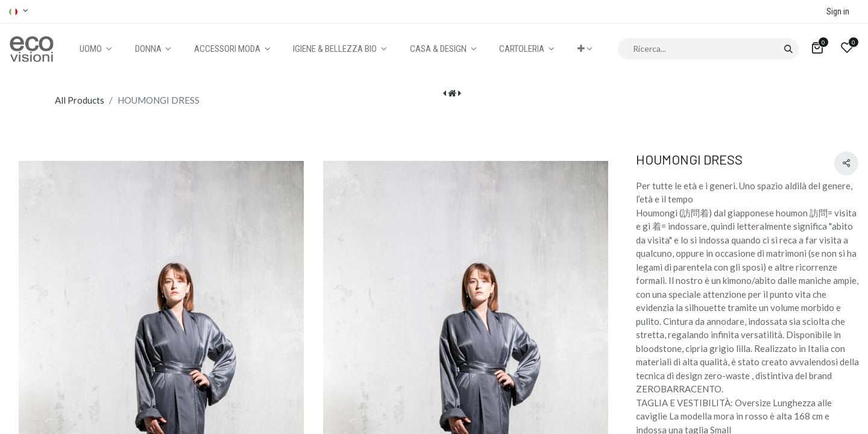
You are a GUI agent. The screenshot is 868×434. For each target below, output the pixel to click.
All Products (80, 100)
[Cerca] (788, 49)
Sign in (838, 11)
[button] (585, 49)
